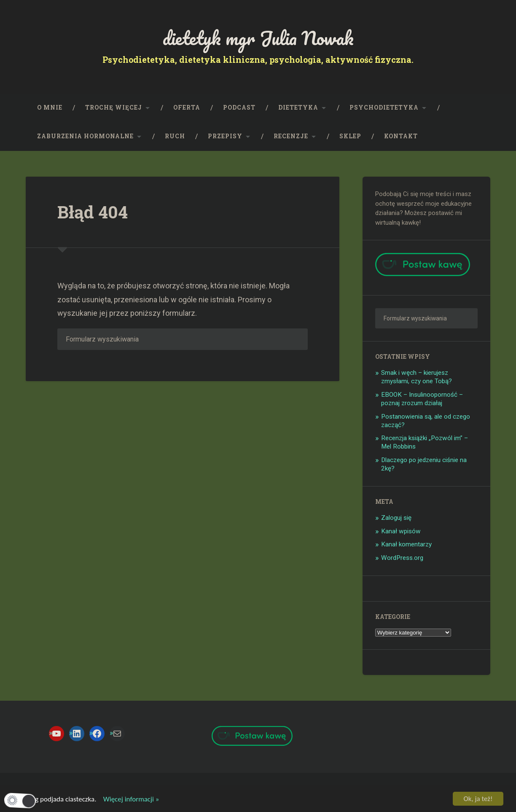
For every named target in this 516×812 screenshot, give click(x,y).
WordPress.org (402, 558)
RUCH (175, 136)
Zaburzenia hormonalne (85, 136)
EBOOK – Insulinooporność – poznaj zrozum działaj (422, 399)
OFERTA (187, 108)
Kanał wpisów (401, 531)
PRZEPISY (225, 136)
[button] (20, 801)
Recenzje (291, 136)
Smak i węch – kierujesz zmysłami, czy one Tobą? (417, 377)
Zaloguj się (396, 518)
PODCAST (239, 108)
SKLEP (350, 136)
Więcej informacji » (128, 800)
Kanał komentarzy (406, 544)
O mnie (50, 108)
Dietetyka (298, 108)
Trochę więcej (114, 108)
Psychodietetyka (384, 108)
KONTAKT (401, 136)
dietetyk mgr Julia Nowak (258, 38)
